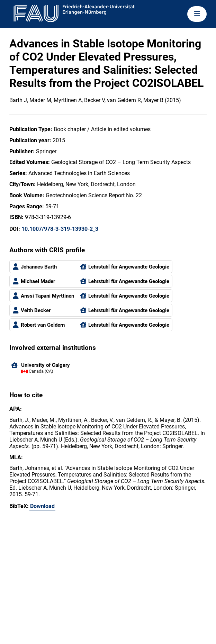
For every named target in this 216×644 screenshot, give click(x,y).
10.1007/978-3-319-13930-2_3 (60, 229)
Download (42, 506)
